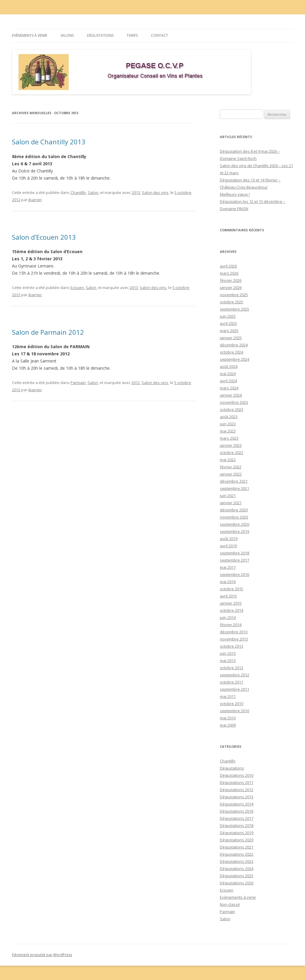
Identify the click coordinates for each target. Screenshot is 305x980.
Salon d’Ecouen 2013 (44, 237)
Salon (93, 192)
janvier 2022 (231, 474)
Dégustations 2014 (237, 804)
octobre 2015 (232, 589)
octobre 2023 (232, 409)
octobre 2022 (232, 452)
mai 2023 (228, 431)
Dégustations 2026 (237, 883)
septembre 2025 (235, 309)
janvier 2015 (231, 603)
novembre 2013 (234, 639)
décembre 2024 (234, 345)
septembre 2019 (235, 531)
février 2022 (231, 467)
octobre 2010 (232, 704)
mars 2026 (229, 273)
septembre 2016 (235, 574)
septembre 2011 (235, 689)
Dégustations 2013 (237, 797)
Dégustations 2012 (237, 790)
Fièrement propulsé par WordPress (42, 955)
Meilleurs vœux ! (235, 194)
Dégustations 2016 (237, 811)
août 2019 (229, 539)
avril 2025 (228, 323)
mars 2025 (229, 331)
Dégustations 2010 (237, 775)
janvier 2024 (231, 395)
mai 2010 (228, 718)
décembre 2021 (234, 481)
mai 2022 (228, 460)
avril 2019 (228, 546)
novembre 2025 (234, 295)
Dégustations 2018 (237, 825)
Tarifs (132, 35)
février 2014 (231, 625)
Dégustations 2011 (237, 782)
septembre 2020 (235, 524)
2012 (136, 383)
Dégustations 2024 (237, 869)
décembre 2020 (234, 510)
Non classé (230, 904)
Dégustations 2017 (237, 818)
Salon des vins (155, 192)
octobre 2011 (232, 682)
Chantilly (78, 192)
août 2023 (229, 417)
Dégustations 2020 (237, 840)
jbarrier (35, 200)
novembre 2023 (234, 402)
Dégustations (100, 35)
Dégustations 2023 (237, 861)
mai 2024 (228, 374)
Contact (159, 35)
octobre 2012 (232, 668)
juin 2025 (228, 316)
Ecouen (77, 288)
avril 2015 (228, 596)
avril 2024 (228, 381)
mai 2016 (228, 582)
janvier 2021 (231, 503)
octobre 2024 (232, 352)
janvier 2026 (231, 288)
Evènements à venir (30, 35)
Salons (67, 35)
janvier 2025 (231, 338)
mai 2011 (228, 696)
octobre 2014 (232, 610)
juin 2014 (228, 617)
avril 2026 (228, 266)
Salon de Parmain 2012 (48, 332)
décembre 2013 (234, 632)
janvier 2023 (231, 445)
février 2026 (231, 280)
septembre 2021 (235, 488)
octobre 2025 (232, 302)
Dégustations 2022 (237, 854)
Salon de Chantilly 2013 (49, 142)
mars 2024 (229, 388)
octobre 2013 (232, 646)
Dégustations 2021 (237, 847)
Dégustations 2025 (237, 876)
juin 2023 (228, 424)
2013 (136, 192)
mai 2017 (228, 567)
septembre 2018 (235, 553)
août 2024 (229, 366)
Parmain (78, 383)
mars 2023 (229, 438)
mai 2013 (228, 661)
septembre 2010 (235, 711)
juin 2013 (228, 653)
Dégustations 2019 (237, 833)
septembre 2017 (235, 560)
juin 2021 (228, 496)
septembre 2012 (235, 675)
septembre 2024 (235, 359)
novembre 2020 (234, 517)
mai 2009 (228, 725)
